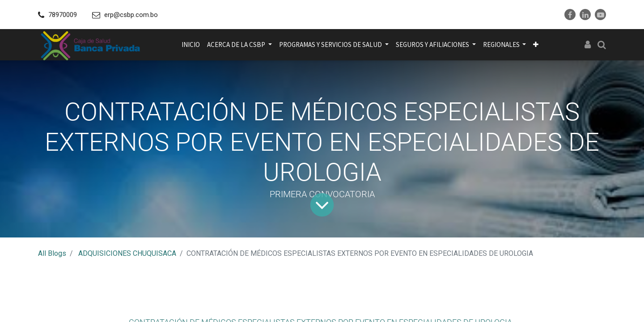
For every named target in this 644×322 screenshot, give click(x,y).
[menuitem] (191, 45)
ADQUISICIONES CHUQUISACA (127, 253)
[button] (536, 45)
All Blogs (52, 253)
